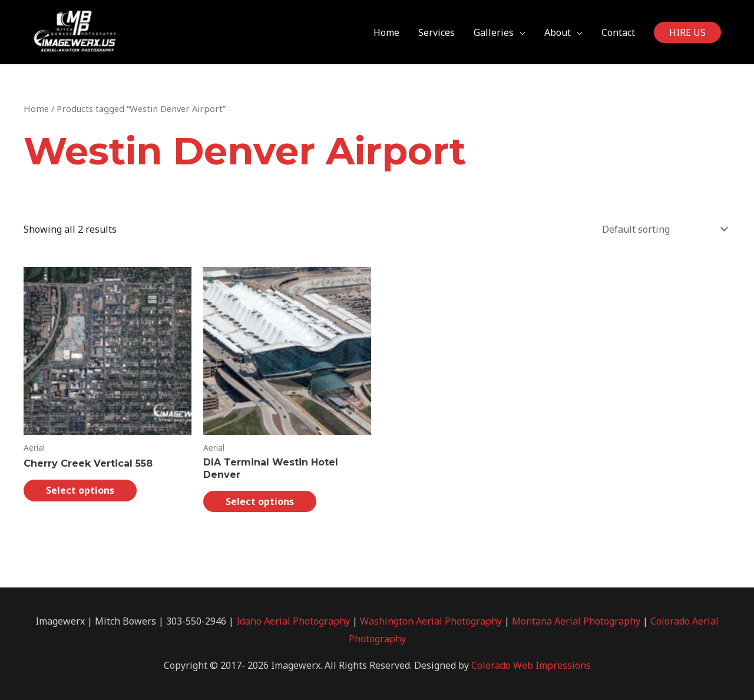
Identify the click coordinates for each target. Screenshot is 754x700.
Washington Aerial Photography (431, 621)
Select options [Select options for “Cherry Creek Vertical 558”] (80, 490)
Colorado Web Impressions (531, 665)
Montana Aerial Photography (576, 621)
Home (36, 108)
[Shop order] (662, 229)
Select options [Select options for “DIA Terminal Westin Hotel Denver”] (260, 501)
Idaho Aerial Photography (293, 621)
